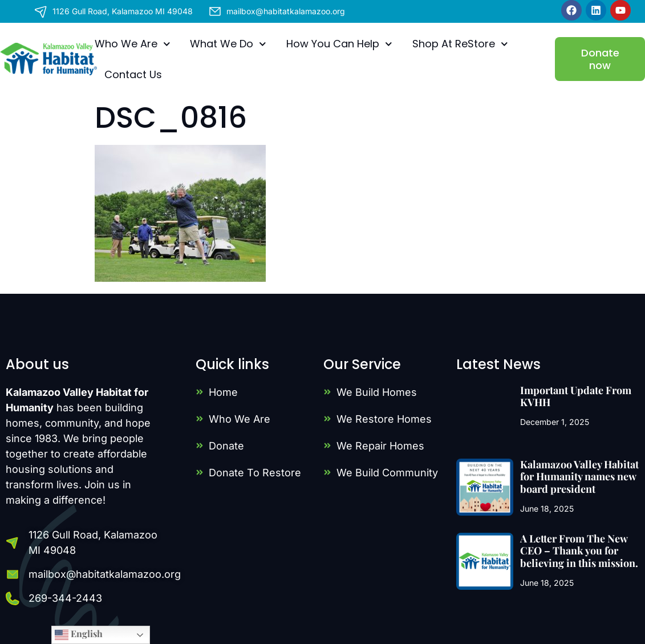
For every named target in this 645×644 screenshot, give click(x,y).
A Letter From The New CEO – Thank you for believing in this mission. (579, 551)
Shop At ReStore (460, 44)
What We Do (228, 44)
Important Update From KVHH (576, 396)
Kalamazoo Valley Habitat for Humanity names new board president (579, 477)
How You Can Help (339, 44)
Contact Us (133, 74)
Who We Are (133, 44)
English (79, 635)
